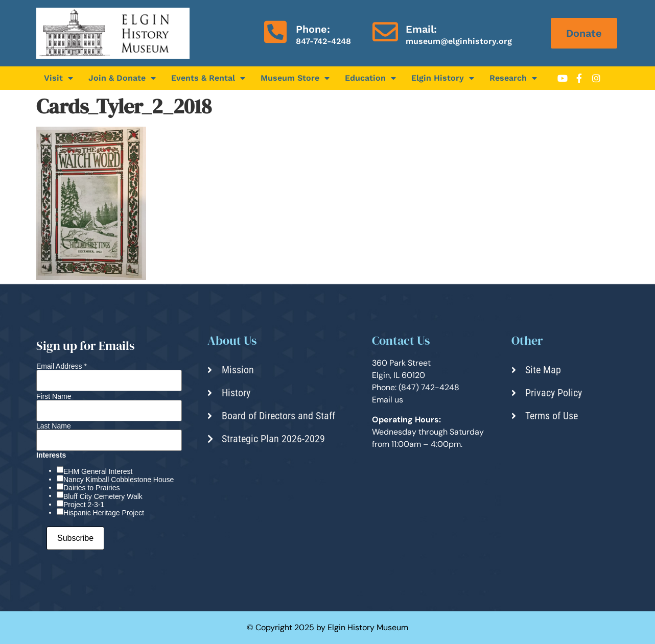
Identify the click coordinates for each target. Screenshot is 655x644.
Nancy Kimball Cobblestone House (119, 480)
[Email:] (385, 32)
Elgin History (443, 78)
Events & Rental (208, 78)
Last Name (54, 426)
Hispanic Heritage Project (104, 513)
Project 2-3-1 (84, 505)
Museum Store (295, 78)
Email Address (62, 366)
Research (513, 78)
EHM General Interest (98, 471)
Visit (59, 78)
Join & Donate (122, 78)
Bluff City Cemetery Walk (103, 496)
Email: (421, 29)
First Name (54, 396)
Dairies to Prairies (91, 488)
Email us (388, 400)
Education (370, 78)
